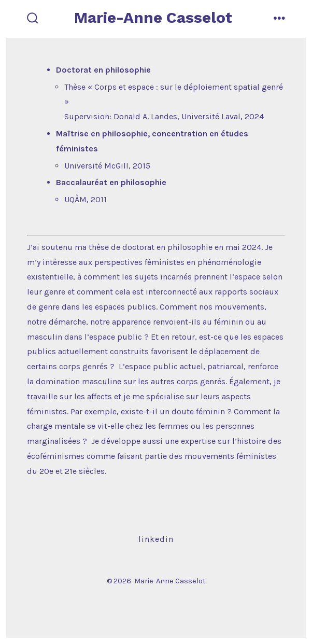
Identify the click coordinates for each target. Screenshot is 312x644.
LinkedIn (156, 539)
